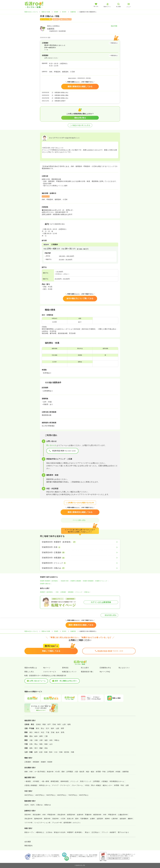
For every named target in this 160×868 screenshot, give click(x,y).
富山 (42, 728)
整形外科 (47, 819)
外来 (57, 592)
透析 (63, 772)
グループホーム (77, 785)
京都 (36, 740)
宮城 (54, 724)
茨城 (53, 732)
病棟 (26, 772)
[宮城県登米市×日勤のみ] (80, 568)
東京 (31, 732)
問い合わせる (51, 445)
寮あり (87, 832)
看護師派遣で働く (87, 672)
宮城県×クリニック (101, 581)
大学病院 (36, 781)
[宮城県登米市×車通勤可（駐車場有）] (80, 542)
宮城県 (56, 12)
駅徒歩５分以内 (60, 832)
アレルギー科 (57, 823)
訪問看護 (70, 772)
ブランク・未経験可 (109, 832)
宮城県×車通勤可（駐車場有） (49, 581)
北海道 (38, 724)
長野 (62, 728)
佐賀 (41, 752)
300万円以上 (29, 795)
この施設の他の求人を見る (80, 125)
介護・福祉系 (79, 772)
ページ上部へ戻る (80, 520)
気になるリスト (124, 668)
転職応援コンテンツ (69, 672)
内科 (44, 815)
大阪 (31, 740)
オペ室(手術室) (40, 772)
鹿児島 (67, 752)
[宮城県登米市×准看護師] (80, 558)
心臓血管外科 (123, 815)
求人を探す (85, 668)
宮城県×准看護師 (88, 581)
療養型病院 (55, 781)
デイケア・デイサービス (61, 785)
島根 (46, 744)
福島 (69, 724)
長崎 (46, 752)
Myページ (47, 668)
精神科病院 (65, 781)
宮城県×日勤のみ (45, 584)
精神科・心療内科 (111, 819)
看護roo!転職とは (31, 668)
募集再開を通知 (109, 615)
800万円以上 (84, 795)
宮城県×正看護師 (76, 581)
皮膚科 (92, 819)
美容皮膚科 (37, 815)
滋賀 (46, 740)
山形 (64, 724)
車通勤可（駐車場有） (47, 592)
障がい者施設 (96, 785)
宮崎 (61, 752)
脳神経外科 (38, 819)
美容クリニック (86, 781)
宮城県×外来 (65, 581)
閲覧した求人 (29, 672)
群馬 (63, 732)
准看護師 (71, 592)
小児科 (63, 819)
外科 (105, 815)
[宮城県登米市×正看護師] (80, 553)
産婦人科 (70, 819)
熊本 (51, 752)
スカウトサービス (50, 672)
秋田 (59, 724)
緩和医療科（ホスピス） (72, 823)
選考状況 (65, 668)
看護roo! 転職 (46, 12)
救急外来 (50, 772)
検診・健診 (90, 772)
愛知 (31, 736)
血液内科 (80, 815)
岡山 (36, 744)
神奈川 (37, 732)
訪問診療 (111, 772)
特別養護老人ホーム (117, 781)
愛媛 (41, 748)
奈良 (51, 740)
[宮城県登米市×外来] (80, 547)
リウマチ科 (28, 823)
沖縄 (72, 752)
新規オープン (29, 832)
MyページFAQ (105, 672)
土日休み (49, 832)
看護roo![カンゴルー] (31, 12)
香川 (36, 748)
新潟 (37, 728)
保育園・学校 (101, 772)
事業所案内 (28, 846)
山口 (51, 744)
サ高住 (87, 785)
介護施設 (105, 781)
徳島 (31, 748)
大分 (56, 752)
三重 (46, 736)
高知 (46, 748)
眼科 (77, 819)
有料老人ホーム (45, 785)
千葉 (48, 732)
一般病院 (28, 781)
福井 (52, 728)
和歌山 (57, 740)
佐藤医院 (73, 12)
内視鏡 (118, 772)
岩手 (49, 724)
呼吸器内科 (51, 815)
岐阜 (36, 736)
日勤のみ (87, 592)
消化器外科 (28, 819)
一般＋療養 (45, 781)
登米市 (64, 12)
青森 (44, 724)
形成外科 (56, 819)
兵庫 (41, 740)
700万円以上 (73, 795)
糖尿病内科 (97, 815)
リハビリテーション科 (42, 823)
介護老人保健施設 (31, 785)
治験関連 (125, 772)
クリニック (79, 592)
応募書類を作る (105, 668)
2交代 (26, 805)
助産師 (50, 762)
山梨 (57, 728)
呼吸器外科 (112, 815)
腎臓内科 (88, 815)
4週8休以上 (40, 832)
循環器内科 (71, 815)
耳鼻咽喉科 (84, 819)
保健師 (43, 762)
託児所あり (96, 832)
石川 (47, 728)
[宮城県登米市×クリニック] (80, 563)
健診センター (107, 785)
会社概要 (28, 842)
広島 (31, 744)
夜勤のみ (48, 805)
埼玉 (43, 732)
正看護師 (63, 592)
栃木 (58, 732)
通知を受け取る (80, 118)
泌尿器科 (100, 819)
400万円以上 (40, 795)
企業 (127, 785)
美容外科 (28, 815)
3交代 (32, 805)
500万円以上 (51, 795)
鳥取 (41, 744)
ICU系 (57, 772)
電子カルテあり (123, 832)
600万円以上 (62, 795)
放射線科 (123, 819)
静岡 (41, 736)
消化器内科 (61, 815)
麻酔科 (130, 819)
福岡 (36, 752)
